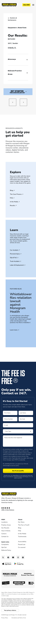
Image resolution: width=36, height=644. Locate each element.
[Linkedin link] (23, 557)
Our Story (21, 522)
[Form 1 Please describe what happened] (18, 441)
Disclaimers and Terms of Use (19, 618)
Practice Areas (6, 525)
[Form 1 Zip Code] (26, 419)
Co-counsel (22, 547)
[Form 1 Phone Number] (10, 419)
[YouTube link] (13, 557)
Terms (25, 464)
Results (12, 206)
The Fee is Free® (24, 525)
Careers (4, 534)
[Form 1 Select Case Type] (18, 431)
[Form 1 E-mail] (18, 425)
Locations (4, 522)
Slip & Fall (13, 258)
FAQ (11, 198)
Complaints (5, 544)
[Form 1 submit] (18, 471)
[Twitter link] (3, 557)
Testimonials (22, 537)
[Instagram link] (18, 557)
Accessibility (22, 542)
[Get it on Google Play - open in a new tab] (19, 564)
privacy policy (15, 466)
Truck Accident (15, 261)
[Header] (9, 5)
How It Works (6, 531)
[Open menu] (33, 5)
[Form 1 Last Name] (26, 413)
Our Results (5, 528)
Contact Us (5, 537)
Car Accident (14, 250)
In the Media (14, 202)
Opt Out (4, 547)
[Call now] (26, 5)
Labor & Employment (17, 265)
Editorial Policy (6, 550)
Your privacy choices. (10, 610)
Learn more (14, 330)
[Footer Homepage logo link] (18, 494)
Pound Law (22, 544)
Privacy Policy (5, 618)
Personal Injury (15, 254)
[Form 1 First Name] (10, 413)
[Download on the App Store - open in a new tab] (7, 564)
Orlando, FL (12, 48)
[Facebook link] (8, 557)
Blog (11, 191)
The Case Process (16, 194)
